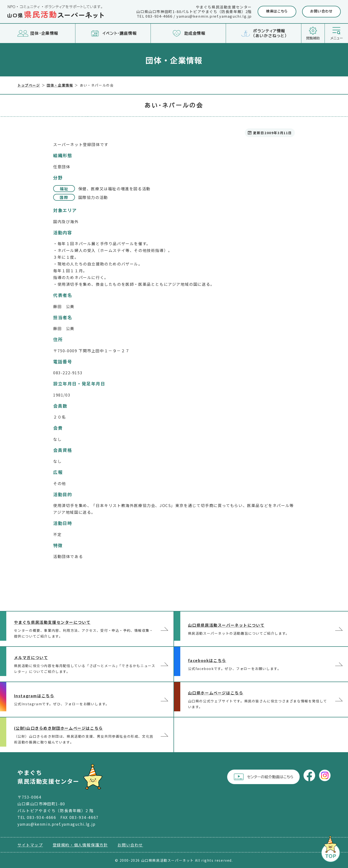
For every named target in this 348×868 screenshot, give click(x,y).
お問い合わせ (321, 11)
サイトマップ (30, 845)
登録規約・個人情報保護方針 (80, 845)
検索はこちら (277, 11)
